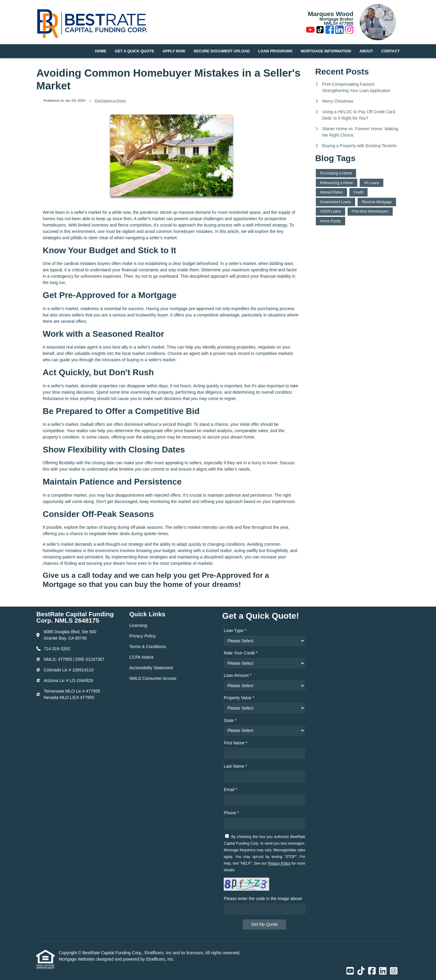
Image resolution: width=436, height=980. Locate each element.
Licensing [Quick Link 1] (138, 625)
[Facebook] (330, 31)
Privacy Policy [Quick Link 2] (142, 636)
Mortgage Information (326, 51)
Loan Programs (275, 51)
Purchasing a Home (110, 100)
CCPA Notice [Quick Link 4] (142, 657)
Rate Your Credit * (241, 653)
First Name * (236, 743)
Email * (230, 790)
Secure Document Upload (221, 51)
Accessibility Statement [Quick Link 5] (151, 668)
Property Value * (239, 698)
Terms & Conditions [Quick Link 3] (148, 647)
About (366, 51)
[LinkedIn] (339, 31)
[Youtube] (310, 31)
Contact (390, 51)
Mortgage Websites (78, 959)
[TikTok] (320, 31)
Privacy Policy (279, 863)
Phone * (231, 813)
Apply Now (174, 51)
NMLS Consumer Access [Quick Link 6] (153, 678)
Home (101, 51)
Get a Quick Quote (134, 51)
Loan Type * (235, 631)
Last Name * (235, 766)
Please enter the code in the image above (263, 899)
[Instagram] (349, 31)
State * (230, 720)
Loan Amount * (238, 675)
